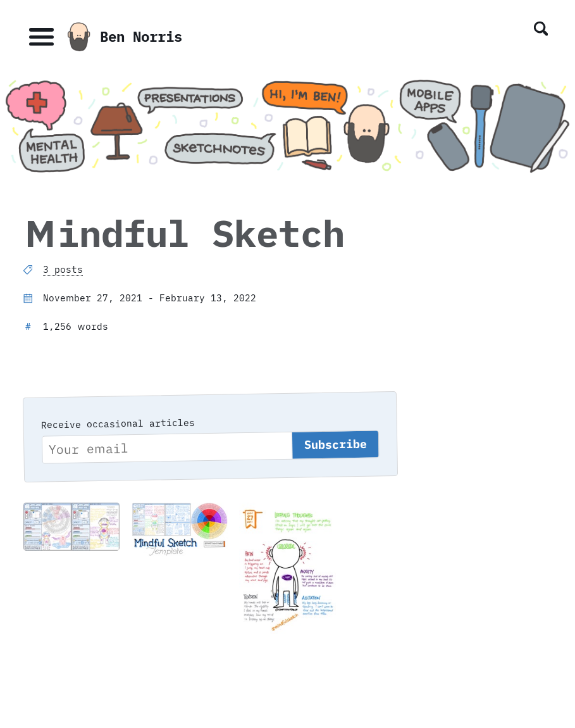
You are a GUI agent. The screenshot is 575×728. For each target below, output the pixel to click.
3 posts (63, 269)
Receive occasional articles (118, 423)
